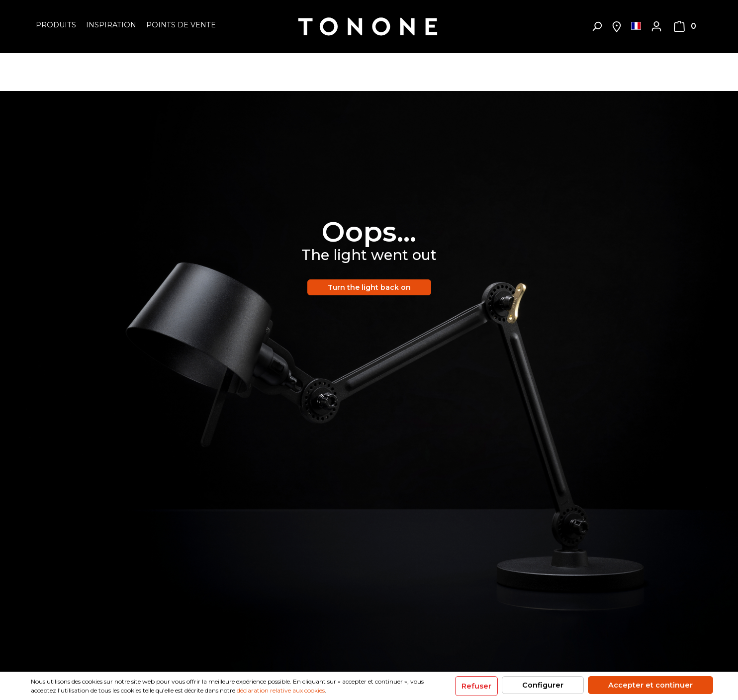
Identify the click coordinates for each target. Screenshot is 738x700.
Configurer (543, 685)
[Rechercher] (597, 26)
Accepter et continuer (650, 685)
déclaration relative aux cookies (281, 690)
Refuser (476, 686)
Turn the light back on (369, 287)
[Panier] (685, 26)
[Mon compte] (656, 26)
